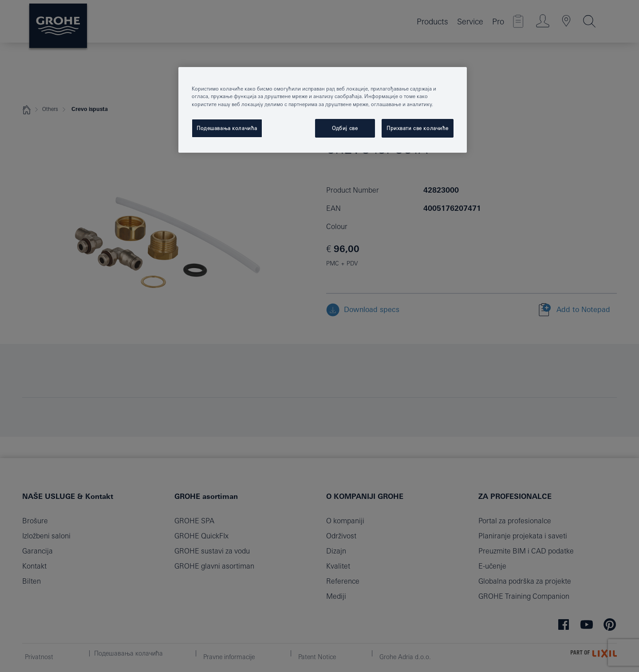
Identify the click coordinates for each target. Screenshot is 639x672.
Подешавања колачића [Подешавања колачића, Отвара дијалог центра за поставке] (227, 128)
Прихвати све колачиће (418, 128)
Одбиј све (345, 128)
